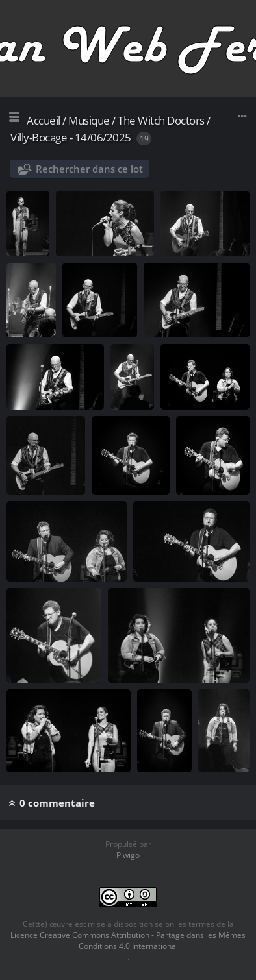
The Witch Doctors (161, 120)
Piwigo (128, 855)
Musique (89, 120)
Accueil (44, 120)
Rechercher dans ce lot (89, 169)
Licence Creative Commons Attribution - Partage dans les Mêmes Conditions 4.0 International (128, 940)
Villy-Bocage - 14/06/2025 (71, 137)
